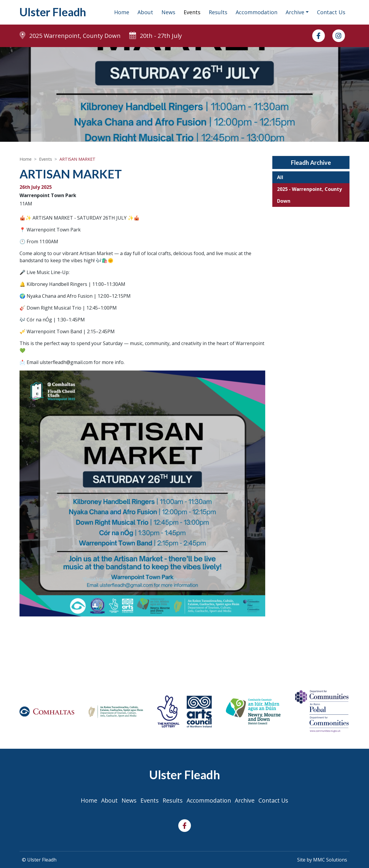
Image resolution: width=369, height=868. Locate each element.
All (280, 178)
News (168, 13)
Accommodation (256, 13)
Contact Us (331, 13)
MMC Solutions (330, 860)
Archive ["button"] (295, 13)
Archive (246, 800)
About (145, 13)
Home (122, 13)
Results (218, 13)
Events (192, 13)
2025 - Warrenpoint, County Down (309, 196)
